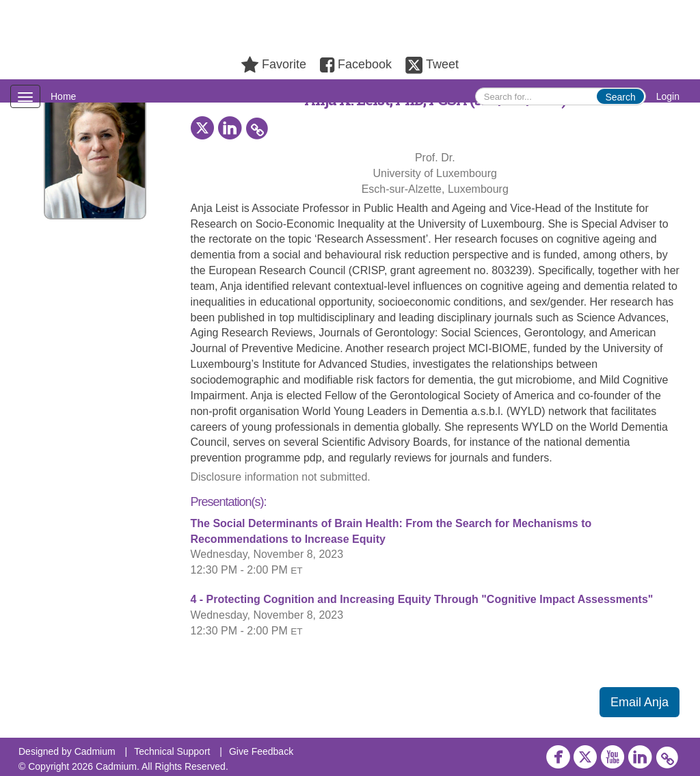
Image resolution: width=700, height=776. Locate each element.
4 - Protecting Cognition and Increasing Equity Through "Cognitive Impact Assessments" (422, 599)
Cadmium (95, 751)
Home (63, 96)
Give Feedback (261, 751)
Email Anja (640, 702)
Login (668, 96)
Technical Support (172, 751)
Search (620, 97)
